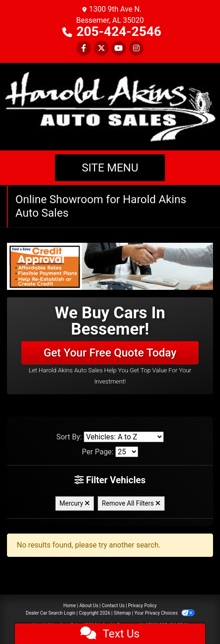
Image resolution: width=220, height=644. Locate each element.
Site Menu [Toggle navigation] (110, 168)
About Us (89, 606)
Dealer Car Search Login (50, 613)
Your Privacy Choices (164, 613)
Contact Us (113, 606)
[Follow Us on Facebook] (84, 48)
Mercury (75, 503)
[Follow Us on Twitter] (101, 48)
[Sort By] (124, 437)
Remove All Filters (131, 503)
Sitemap (122, 613)
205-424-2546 (119, 31)
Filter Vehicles (110, 480)
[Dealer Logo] (110, 106)
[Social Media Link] (136, 48)
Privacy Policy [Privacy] (142, 606)
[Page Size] (127, 452)
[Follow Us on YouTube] (119, 48)
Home (70, 606)
